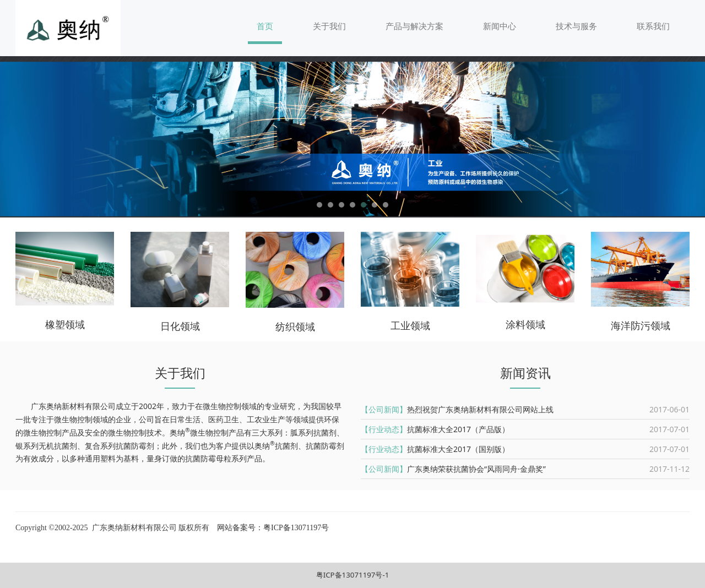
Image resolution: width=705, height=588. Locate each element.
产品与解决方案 (414, 26)
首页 (265, 26)
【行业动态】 (384, 429)
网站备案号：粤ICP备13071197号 (272, 528)
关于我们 (329, 26)
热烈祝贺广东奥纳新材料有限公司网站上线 (480, 409)
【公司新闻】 (384, 409)
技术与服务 (576, 26)
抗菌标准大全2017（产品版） (458, 429)
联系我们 (653, 26)
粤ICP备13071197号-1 (353, 575)
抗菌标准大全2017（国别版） (458, 449)
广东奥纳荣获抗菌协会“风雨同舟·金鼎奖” (476, 469)
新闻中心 (500, 26)
